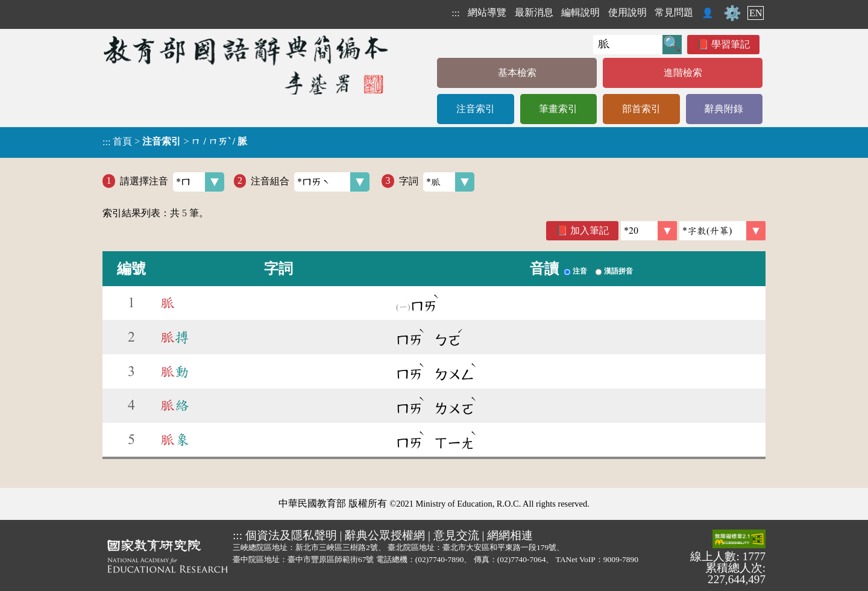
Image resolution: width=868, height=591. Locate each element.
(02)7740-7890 (440, 559)
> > (175, 142)
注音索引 (476, 109)
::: (455, 13)
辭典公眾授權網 (385, 535)
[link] (722, 231)
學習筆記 (731, 44)
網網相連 (510, 535)
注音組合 (310, 182)
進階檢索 (683, 73)
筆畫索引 (558, 109)
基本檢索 (517, 73)
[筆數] (649, 231)
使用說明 (627, 12)
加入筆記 (590, 230)
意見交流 (456, 535)
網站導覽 (487, 12)
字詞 (437, 182)
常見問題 (674, 12)
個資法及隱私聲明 (291, 535)
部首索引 (641, 109)
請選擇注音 (172, 182)
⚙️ (732, 13)
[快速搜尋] (628, 45)
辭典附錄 (724, 109)
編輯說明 (580, 12)
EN (756, 13)
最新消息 (534, 12)
